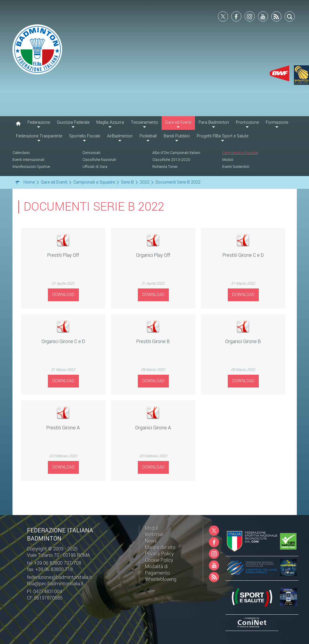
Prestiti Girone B (153, 341)
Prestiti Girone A (63, 428)
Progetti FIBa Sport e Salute (223, 136)
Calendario (21, 153)
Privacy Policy (159, 554)
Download (63, 295)
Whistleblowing (161, 579)
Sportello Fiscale (85, 136)
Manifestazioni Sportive (31, 167)
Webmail (154, 535)
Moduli (228, 160)
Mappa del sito (160, 547)
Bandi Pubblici (177, 136)
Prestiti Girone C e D (243, 255)
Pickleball (148, 136)
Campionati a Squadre (240, 153)
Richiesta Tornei (165, 167)
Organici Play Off (153, 255)
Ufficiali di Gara (95, 167)
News (151, 541)
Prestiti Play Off (63, 255)
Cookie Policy (159, 560)
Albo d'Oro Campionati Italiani (176, 153)
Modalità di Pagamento (158, 570)
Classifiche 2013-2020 (171, 160)
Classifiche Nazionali (99, 160)
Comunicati (91, 153)
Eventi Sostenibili (236, 167)
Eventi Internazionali (28, 160)
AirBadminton (120, 136)
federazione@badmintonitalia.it (59, 577)
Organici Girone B (243, 341)
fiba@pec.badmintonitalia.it (55, 584)
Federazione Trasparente (39, 136)
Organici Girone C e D (63, 341)
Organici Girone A (153, 428)
